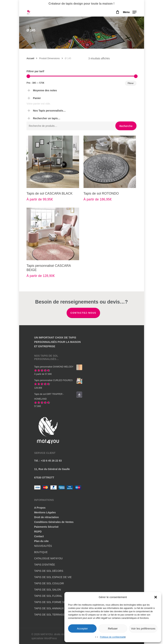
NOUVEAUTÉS (43, 546)
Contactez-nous (83, 313)
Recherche (126, 126)
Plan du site (41, 541)
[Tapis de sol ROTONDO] (110, 162)
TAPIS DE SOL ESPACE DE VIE (53, 577)
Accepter (82, 628)
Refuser (113, 628)
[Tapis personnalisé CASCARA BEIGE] (53, 234)
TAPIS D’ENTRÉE (45, 565)
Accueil (30, 58)
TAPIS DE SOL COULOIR (49, 583)
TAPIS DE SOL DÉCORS (49, 571)
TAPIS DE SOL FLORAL (48, 596)
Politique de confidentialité (113, 637)
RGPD (38, 532)
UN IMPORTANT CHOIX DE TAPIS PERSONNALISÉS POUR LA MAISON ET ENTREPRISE (57, 342)
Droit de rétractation (47, 517)
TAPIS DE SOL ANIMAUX (49, 608)
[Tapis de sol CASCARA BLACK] (53, 162)
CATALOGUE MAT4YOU (48, 558)
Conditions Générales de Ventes (54, 522)
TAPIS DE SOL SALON (48, 590)
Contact (39, 536)
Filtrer (131, 83)
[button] (156, 597)
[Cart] (117, 12)
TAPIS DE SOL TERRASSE (50, 615)
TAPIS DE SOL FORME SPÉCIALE (55, 602)
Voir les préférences (143, 628)
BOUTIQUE (41, 552)
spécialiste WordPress (44, 638)
